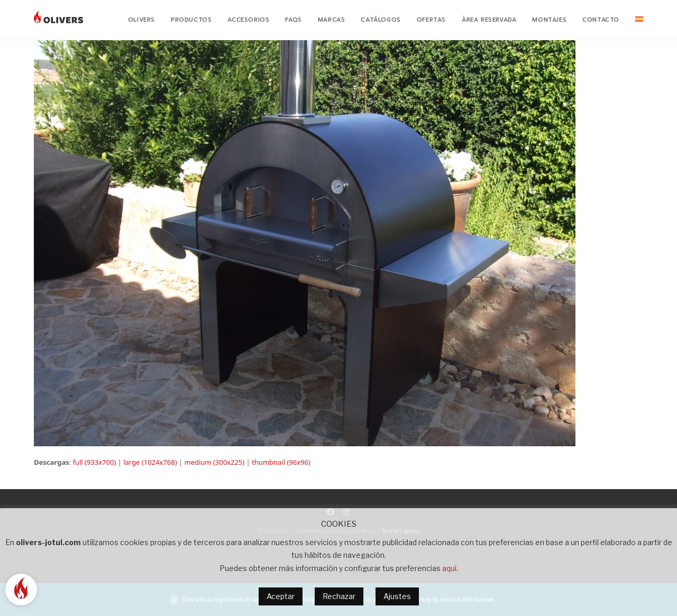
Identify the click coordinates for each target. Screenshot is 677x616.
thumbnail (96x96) (281, 462)
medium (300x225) (214, 462)
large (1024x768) (150, 462)
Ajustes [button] (397, 596)
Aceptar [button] (281, 596)
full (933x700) (94, 462)
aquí (449, 568)
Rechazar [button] (339, 596)
